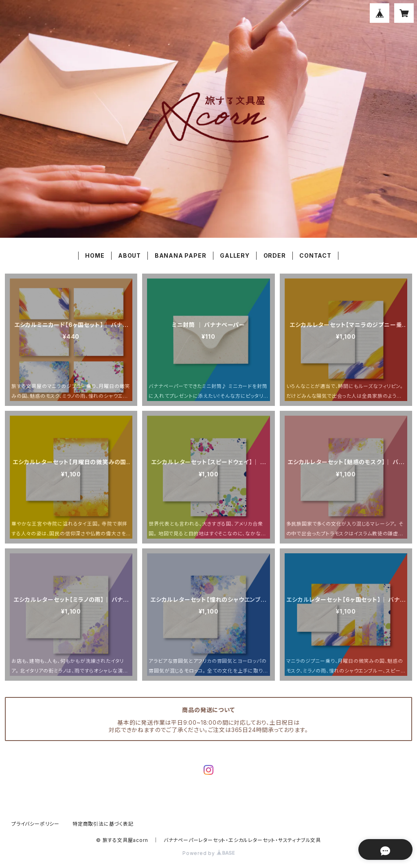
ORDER (275, 255)
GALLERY (235, 255)
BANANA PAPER (181, 255)
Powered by (208, 853)
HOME (95, 255)
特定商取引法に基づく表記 (103, 824)
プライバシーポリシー (35, 824)
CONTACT (315, 255)
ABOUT (129, 255)
